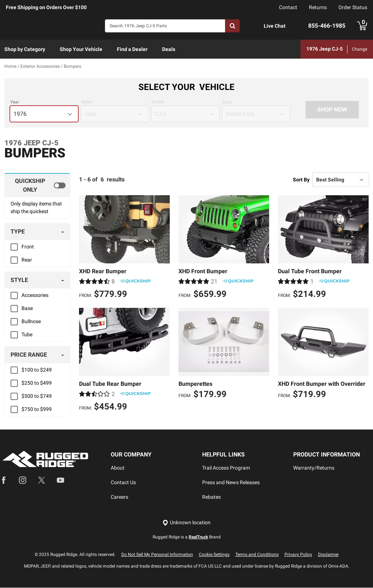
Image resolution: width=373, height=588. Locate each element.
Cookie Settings (214, 555)
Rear (27, 260)
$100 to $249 (37, 370)
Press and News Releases (231, 483)
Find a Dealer (132, 49)
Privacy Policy (298, 555)
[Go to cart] (362, 26)
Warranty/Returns (314, 468)
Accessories (35, 295)
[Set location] (186, 523)
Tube (27, 335)
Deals (169, 49)
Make (86, 102)
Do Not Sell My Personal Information (157, 555)
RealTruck (198, 537)
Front (28, 247)
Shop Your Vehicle (81, 49)
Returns (318, 7)
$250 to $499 (37, 383)
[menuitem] (25, 50)
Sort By (301, 180)
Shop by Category (25, 49)
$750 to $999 (37, 409)
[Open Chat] (256, 26)
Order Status (353, 7)
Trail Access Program (226, 468)
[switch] (37, 185)
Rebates (211, 497)
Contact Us (123, 483)
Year (15, 102)
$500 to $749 (37, 396)
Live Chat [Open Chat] (275, 26)
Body (227, 102)
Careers (119, 497)
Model (158, 102)
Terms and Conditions (257, 555)
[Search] (165, 26)
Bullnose (31, 322)
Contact (288, 7)
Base (27, 309)
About (118, 468)
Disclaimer (328, 555)
